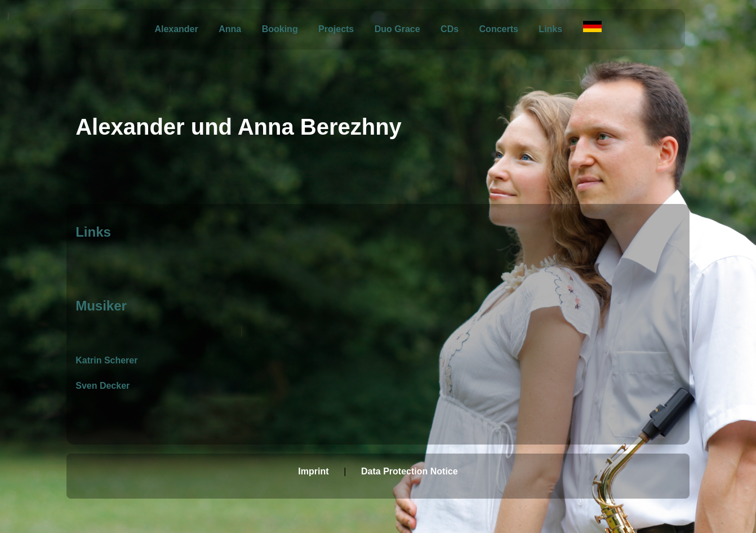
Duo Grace (397, 29)
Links (550, 29)
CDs (450, 29)
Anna (230, 29)
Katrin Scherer (106, 360)
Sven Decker (103, 386)
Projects (336, 29)
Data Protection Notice (410, 471)
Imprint (313, 471)
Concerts (499, 29)
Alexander (176, 29)
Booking (280, 29)
